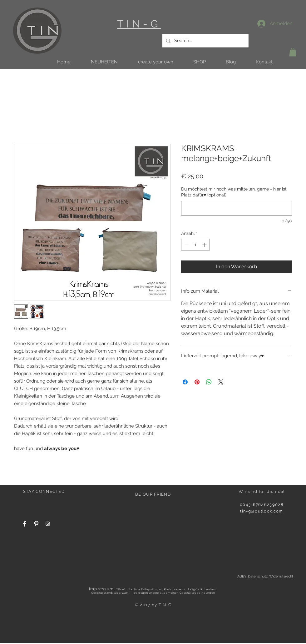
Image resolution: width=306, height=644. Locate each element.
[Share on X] (221, 382)
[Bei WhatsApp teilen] (209, 382)
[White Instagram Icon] (48, 524)
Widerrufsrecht (281, 576)
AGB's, (242, 576)
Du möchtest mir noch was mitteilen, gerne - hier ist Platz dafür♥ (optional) (234, 192)
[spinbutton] (195, 245)
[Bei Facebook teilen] (185, 382)
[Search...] (205, 41)
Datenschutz (258, 576)
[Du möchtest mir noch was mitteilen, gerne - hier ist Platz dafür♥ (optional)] (237, 208)
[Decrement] (186, 245)
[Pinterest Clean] (36, 524)
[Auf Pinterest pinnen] (197, 382)
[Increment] (205, 245)
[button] (104, 62)
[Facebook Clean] (25, 524)
